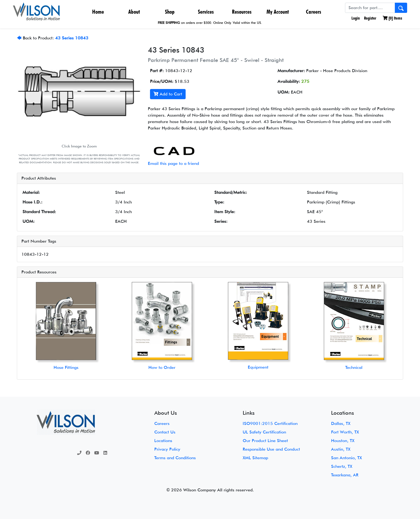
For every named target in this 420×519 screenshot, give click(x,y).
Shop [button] (170, 12)
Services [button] (206, 12)
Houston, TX (343, 441)
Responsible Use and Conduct (271, 449)
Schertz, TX (342, 466)
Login (355, 18)
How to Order (162, 367)
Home (98, 12)
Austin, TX (341, 449)
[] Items (392, 18)
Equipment (258, 367)
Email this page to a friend (173, 163)
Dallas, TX (341, 423)
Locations (163, 441)
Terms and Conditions (175, 458)
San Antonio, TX (346, 458)
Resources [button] (242, 12)
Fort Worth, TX (345, 432)
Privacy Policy (167, 449)
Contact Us (165, 432)
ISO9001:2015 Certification (270, 423)
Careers (314, 12)
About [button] (134, 12)
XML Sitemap (255, 458)
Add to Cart (168, 94)
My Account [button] (278, 12)
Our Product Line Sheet (265, 441)
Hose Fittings (66, 367)
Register (370, 18)
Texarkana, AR (345, 475)
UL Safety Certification (264, 432)
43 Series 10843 (72, 38)
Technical (354, 367)
